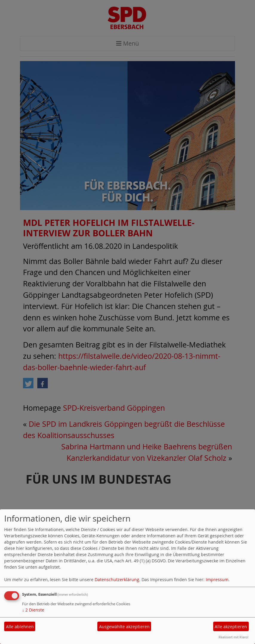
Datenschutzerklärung (117, 579)
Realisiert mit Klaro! (234, 637)
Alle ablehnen (20, 627)
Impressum (217, 579)
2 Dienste (33, 610)
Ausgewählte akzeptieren (124, 627)
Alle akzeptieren (231, 627)
